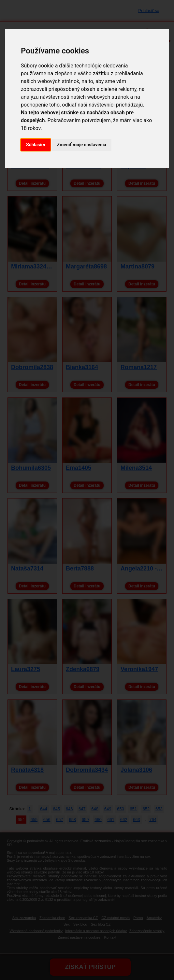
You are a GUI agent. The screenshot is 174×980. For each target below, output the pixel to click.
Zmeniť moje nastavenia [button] (82, 145)
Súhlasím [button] (36, 145)
